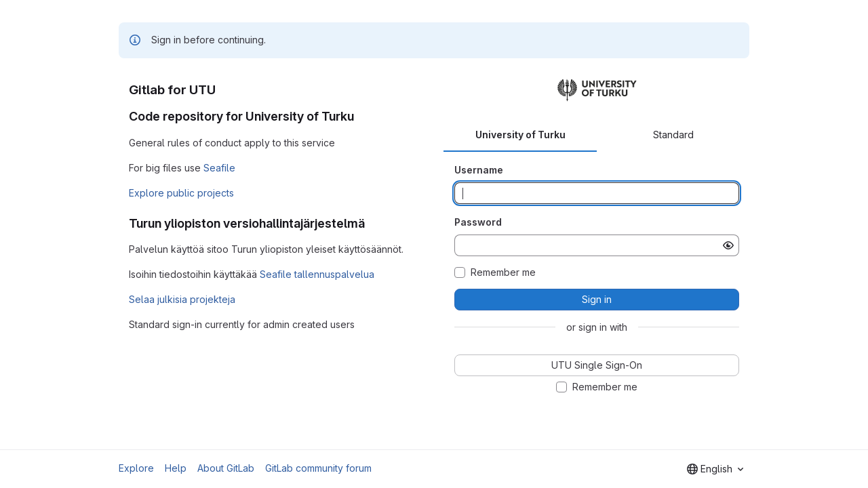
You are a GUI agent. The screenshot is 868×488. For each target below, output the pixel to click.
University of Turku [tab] (520, 135)
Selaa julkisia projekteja (182, 299)
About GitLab (226, 468)
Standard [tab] (673, 135)
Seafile (219, 168)
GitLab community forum (318, 468)
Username (479, 170)
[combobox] (715, 469)
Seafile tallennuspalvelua (317, 274)
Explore (136, 468)
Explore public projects (181, 193)
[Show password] (728, 245)
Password (478, 222)
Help (176, 468)
